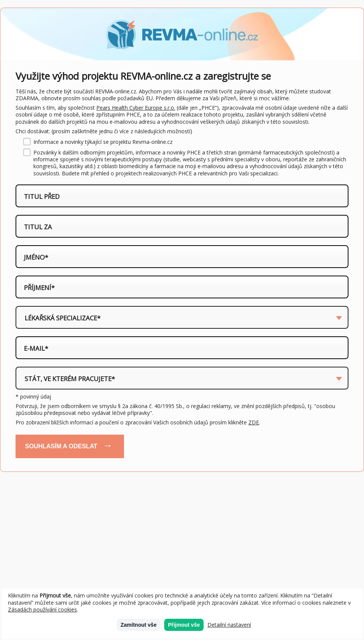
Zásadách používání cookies (42, 609)
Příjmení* (39, 288)
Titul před (42, 197)
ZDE (254, 422)
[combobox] (182, 317)
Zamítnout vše (139, 625)
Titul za (38, 227)
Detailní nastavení (229, 625)
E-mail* (36, 348)
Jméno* (36, 257)
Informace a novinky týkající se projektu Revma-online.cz (103, 142)
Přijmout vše (184, 625)
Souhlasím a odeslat (61, 446)
